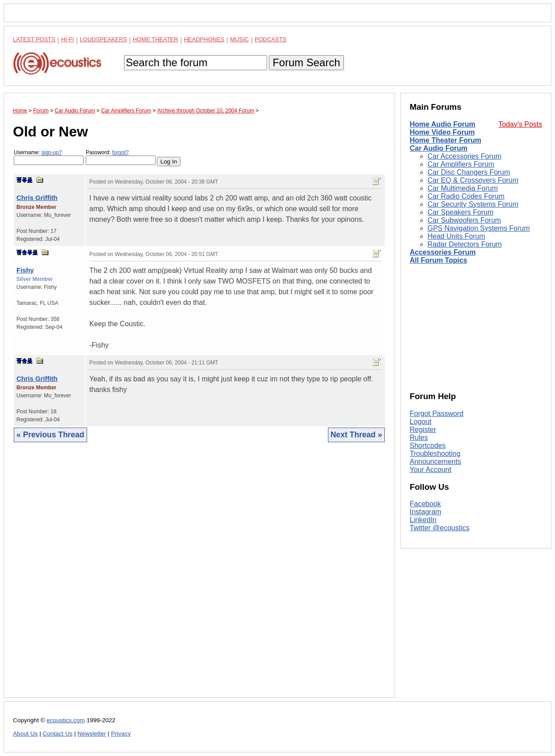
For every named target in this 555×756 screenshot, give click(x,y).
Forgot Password (437, 414)
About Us (25, 734)
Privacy (121, 734)
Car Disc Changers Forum (469, 172)
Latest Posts (34, 39)
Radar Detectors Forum (465, 244)
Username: (49, 157)
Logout (421, 422)
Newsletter (92, 734)
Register (423, 430)
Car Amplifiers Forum (461, 164)
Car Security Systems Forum (473, 204)
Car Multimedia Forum (463, 188)
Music (240, 39)
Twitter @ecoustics (440, 528)
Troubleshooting (435, 454)
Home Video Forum (442, 132)
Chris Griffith (37, 198)
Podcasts (271, 39)
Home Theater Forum (445, 140)
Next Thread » (356, 435)
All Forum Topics (438, 260)
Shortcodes (428, 446)
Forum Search (306, 62)
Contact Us (58, 734)
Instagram (425, 512)
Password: (121, 157)
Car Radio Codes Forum (466, 196)
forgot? (120, 152)
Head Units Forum (456, 236)
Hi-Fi (68, 39)
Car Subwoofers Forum (464, 220)
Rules (419, 438)
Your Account (431, 470)
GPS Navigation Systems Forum (479, 228)
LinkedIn (423, 520)
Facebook (425, 504)
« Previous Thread (50, 435)
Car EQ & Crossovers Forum (473, 180)
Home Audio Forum (443, 124)
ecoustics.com (66, 720)
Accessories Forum (443, 252)
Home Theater (156, 39)
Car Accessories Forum (464, 156)
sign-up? (52, 152)
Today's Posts (520, 124)
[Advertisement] (199, 577)
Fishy (25, 270)
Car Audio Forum (439, 148)
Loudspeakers (104, 39)
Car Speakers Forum (461, 212)
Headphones (204, 39)
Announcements (435, 462)
